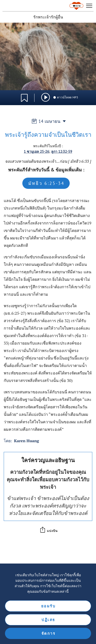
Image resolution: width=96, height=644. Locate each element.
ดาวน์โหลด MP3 (65, 97)
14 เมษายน (48, 121)
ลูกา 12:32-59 (62, 151)
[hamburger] (89, 6)
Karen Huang (26, 441)
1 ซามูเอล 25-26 (36, 151)
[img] (46, 97)
